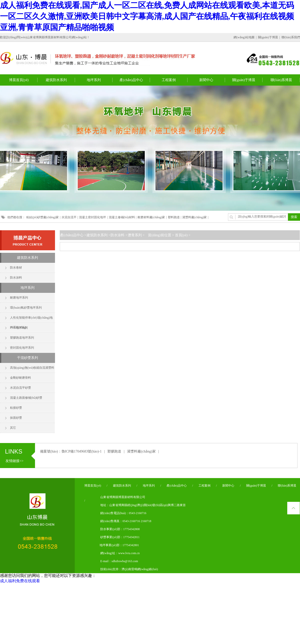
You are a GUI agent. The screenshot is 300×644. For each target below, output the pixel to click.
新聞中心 (228, 486)
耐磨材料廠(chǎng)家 (151, 217)
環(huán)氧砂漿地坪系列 (26, 308)
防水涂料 (16, 278)
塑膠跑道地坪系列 (22, 338)
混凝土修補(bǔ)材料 (122, 217)
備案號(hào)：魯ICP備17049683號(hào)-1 (71, 451)
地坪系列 (27, 288)
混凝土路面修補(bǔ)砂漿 (26, 398)
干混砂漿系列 (27, 358)
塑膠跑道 (114, 451)
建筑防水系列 (27, 258)
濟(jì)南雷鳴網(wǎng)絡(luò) (140, 569)
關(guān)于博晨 (256, 486)
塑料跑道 (174, 217)
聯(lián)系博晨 (287, 486)
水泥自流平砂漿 (20, 388)
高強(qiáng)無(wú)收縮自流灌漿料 (32, 368)
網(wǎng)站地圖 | (245, 37)
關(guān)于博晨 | (269, 37)
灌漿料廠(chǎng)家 (194, 217)
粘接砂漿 (16, 408)
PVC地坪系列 (19, 328)
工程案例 (204, 486)
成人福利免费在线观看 (20, 581)
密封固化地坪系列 (22, 348)
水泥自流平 (69, 217)
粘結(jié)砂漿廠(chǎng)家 (42, 217)
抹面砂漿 (16, 418)
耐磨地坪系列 (19, 298)
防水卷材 (16, 268)
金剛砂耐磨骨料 (20, 378)
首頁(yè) (181, 235)
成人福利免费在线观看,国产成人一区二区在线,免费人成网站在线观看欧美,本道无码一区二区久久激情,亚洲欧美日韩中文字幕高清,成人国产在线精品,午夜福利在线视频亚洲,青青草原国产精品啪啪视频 (147, 16)
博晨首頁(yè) (93, 486)
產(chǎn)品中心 (72, 235)
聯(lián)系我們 (291, 37)
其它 (13, 428)
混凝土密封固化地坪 (92, 217)
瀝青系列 (135, 235)
